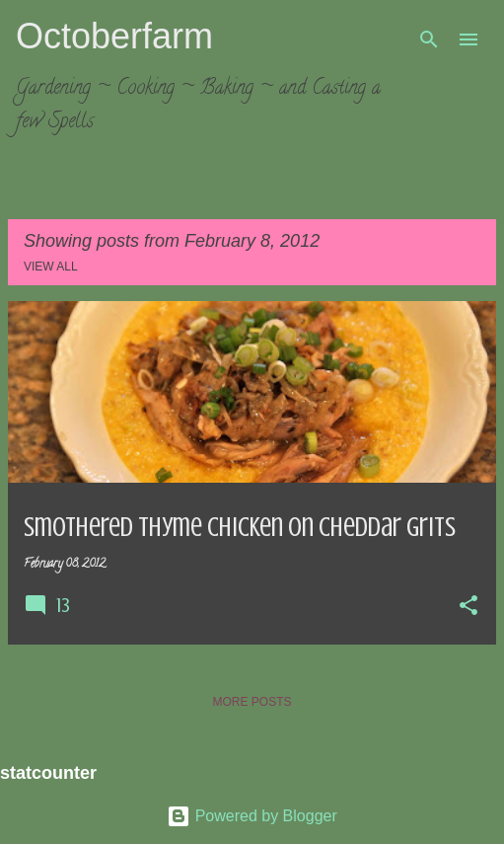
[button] (468, 607)
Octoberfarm (114, 36)
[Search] (429, 39)
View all (51, 267)
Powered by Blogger (252, 816)
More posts (252, 702)
